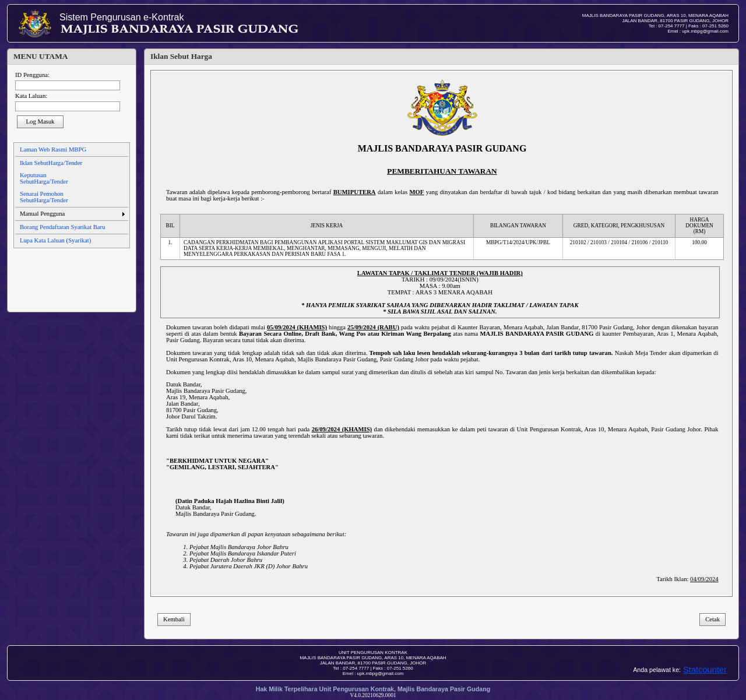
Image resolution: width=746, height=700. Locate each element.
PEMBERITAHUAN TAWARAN (442, 171)
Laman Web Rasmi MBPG (53, 150)
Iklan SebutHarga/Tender (51, 163)
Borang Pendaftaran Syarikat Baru (62, 227)
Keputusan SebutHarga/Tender (44, 178)
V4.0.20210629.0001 (373, 695)
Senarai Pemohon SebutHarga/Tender (44, 197)
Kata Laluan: (31, 96)
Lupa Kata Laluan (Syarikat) (55, 240)
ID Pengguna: (32, 75)
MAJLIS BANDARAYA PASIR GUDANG (442, 148)
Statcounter (705, 670)
